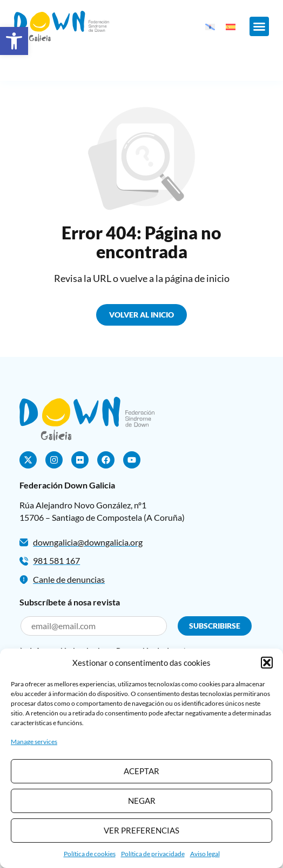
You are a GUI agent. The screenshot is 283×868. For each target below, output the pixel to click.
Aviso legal (205, 854)
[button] (14, 41)
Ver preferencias (141, 830)
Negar (142, 801)
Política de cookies (90, 854)
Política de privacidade (153, 854)
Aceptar (141, 771)
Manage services (34, 742)
